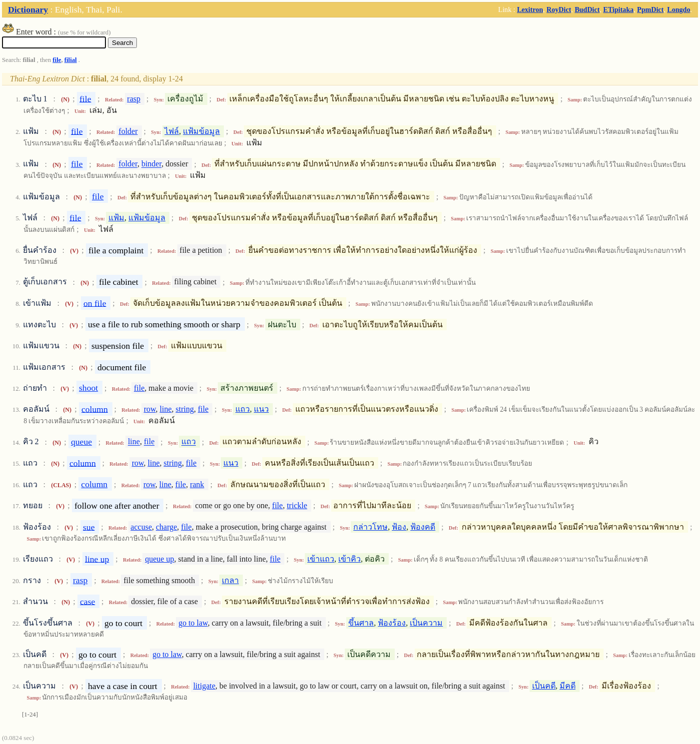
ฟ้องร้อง (392, 623)
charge (166, 527)
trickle (297, 505)
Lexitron (530, 9)
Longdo (679, 9)
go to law (193, 623)
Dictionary (28, 9)
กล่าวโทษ (370, 527)
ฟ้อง (399, 527)
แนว (261, 409)
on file (95, 303)
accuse (141, 527)
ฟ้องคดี (423, 527)
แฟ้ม (116, 218)
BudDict (587, 9)
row (150, 409)
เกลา (230, 580)
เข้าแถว (321, 559)
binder (151, 164)
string (185, 409)
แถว (243, 409)
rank (197, 484)
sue (89, 527)
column (95, 409)
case (87, 601)
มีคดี (568, 686)
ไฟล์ (172, 131)
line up (97, 559)
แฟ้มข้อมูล (201, 131)
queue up (159, 559)
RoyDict (559, 9)
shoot (88, 388)
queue (81, 442)
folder (128, 131)
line (166, 409)
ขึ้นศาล (361, 623)
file (57, 60)
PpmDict (650, 9)
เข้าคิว (350, 559)
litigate (204, 686)
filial (71, 60)
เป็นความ (426, 623)
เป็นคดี (544, 686)
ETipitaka (618, 9)
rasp (134, 99)
